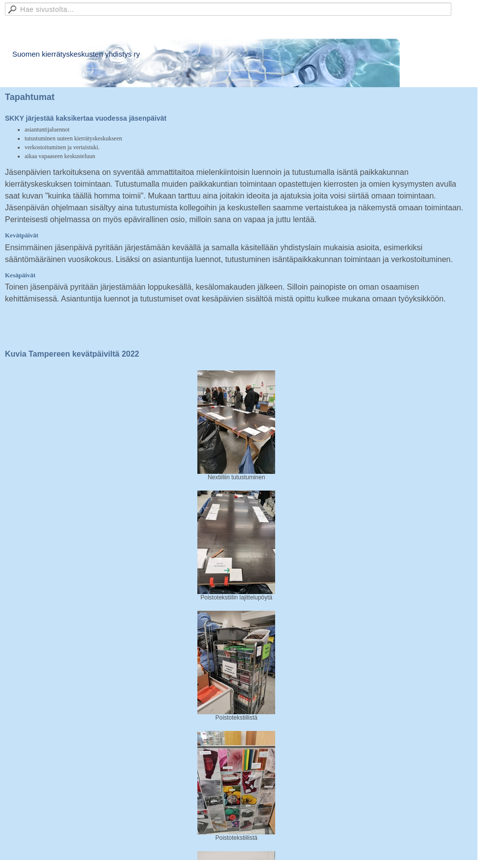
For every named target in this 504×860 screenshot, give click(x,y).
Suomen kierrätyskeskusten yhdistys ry (76, 54)
